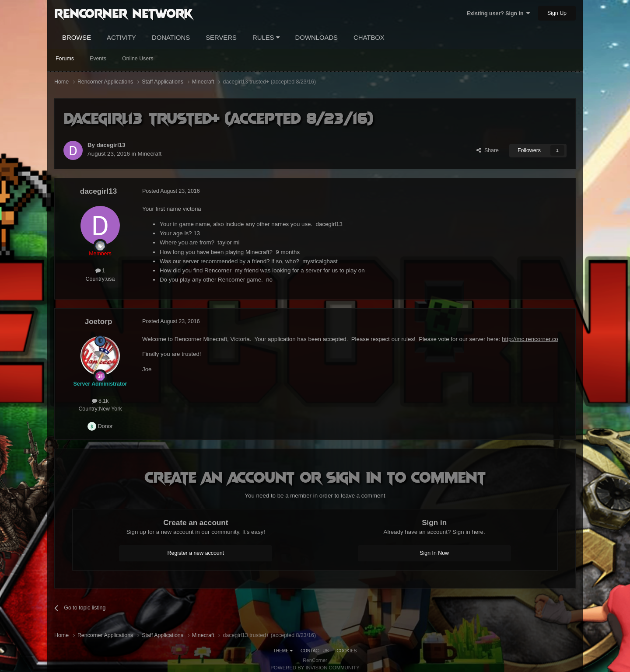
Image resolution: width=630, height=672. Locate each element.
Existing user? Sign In (498, 14)
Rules (266, 38)
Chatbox (369, 38)
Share (488, 150)
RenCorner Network (124, 13)
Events (98, 59)
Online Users (138, 59)
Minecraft (150, 154)
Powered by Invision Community (315, 668)
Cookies (347, 651)
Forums (65, 59)
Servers (221, 38)
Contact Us (315, 651)
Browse (77, 38)
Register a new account (196, 553)
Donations (171, 38)
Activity (121, 38)
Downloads (317, 38)
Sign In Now (434, 553)
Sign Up (557, 13)
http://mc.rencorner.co (530, 339)
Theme (283, 651)
